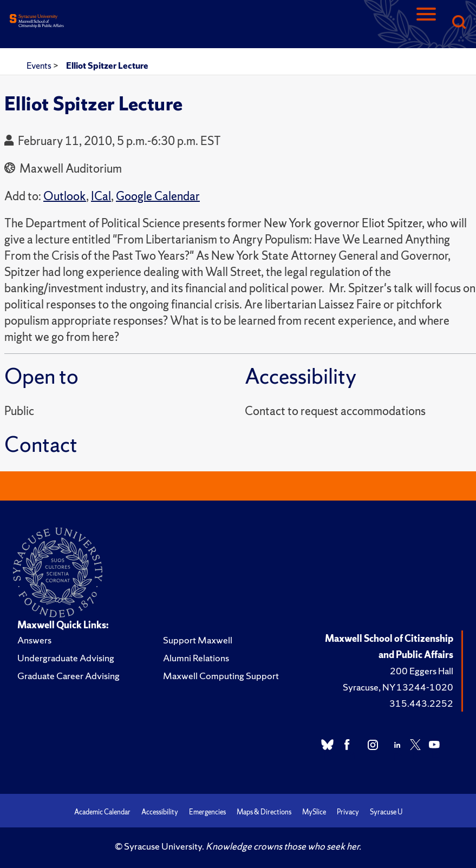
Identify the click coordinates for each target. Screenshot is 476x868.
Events (40, 65)
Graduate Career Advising (69, 676)
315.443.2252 (421, 703)
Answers (34, 640)
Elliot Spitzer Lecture (107, 65)
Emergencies (207, 812)
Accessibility (160, 812)
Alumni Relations (196, 658)
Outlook (65, 196)
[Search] (459, 23)
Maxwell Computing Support (221, 676)
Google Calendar (158, 196)
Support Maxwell (198, 640)
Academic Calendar (102, 812)
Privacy (348, 812)
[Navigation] (426, 23)
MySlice (314, 812)
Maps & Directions (264, 812)
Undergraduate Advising (66, 658)
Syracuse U (386, 812)
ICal (101, 196)
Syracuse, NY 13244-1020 (398, 687)
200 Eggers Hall (422, 671)
